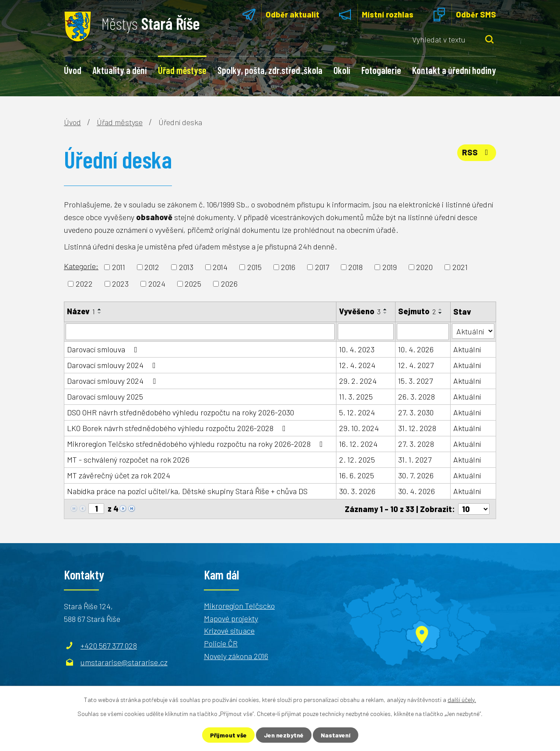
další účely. (462, 700)
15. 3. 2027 (415, 381)
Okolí (342, 70)
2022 (84, 284)
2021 (460, 267)
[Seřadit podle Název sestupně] (100, 313)
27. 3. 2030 (416, 412)
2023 (120, 284)
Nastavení (336, 735)
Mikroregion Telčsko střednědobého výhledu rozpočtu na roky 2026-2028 (197, 444)
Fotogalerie (381, 70)
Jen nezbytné (284, 735)
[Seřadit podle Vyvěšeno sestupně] (385, 313)
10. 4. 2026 (416, 349)
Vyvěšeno (360, 311)
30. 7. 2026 (416, 475)
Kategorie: (81, 266)
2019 (390, 267)
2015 (254, 267)
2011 (119, 267)
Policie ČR (221, 643)
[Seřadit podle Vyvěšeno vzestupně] (385, 309)
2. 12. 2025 (357, 460)
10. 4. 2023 (357, 349)
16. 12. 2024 (358, 444)
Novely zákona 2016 (236, 656)
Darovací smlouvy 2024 (113, 365)
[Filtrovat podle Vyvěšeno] (366, 332)
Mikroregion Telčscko (239, 606)
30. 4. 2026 (416, 491)
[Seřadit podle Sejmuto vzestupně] (441, 309)
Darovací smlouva (104, 349)
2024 (157, 284)
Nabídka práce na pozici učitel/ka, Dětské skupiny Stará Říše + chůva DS (187, 491)
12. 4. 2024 (357, 365)
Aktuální (467, 349)
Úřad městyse (182, 70)
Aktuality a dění (119, 70)
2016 (288, 267)
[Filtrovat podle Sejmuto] (423, 332)
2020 (424, 267)
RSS (477, 152)
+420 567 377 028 (109, 646)
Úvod (73, 70)
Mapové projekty (231, 618)
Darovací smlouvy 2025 (105, 397)
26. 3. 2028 (416, 397)
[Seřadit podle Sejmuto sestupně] (441, 313)
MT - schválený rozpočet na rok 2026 (128, 460)
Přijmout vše (228, 735)
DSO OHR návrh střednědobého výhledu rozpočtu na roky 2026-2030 (180, 412)
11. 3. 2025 (356, 397)
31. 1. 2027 (415, 460)
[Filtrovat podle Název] (200, 332)
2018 (355, 267)
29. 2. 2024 (358, 381)
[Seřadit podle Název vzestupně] (100, 309)
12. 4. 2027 (416, 365)
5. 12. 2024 (357, 412)
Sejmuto (417, 311)
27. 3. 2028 (416, 444)
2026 (229, 284)
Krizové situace (229, 631)
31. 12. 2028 (417, 428)
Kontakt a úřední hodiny (454, 70)
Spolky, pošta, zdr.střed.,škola (270, 70)
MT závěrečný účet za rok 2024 (119, 475)
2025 (193, 284)
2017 (322, 267)
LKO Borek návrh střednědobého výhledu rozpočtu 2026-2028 (178, 428)
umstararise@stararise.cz (124, 662)
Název (81, 311)
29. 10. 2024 (359, 428)
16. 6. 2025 (357, 475)
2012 (152, 267)
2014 (220, 267)
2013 (186, 267)
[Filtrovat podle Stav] (473, 331)
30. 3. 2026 (357, 491)
